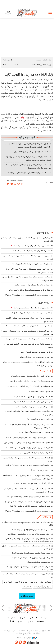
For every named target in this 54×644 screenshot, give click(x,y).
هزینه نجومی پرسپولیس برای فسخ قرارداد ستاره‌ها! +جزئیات (28, 448)
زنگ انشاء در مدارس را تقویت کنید (29, 75)
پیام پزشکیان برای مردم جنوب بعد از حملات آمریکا (32, 402)
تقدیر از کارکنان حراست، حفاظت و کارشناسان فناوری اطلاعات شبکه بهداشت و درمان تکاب (29, 426)
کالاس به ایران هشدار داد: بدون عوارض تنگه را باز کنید (30, 313)
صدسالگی (33, 618)
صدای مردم (11, 618)
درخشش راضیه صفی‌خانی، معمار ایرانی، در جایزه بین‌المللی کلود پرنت (27, 575)
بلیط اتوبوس (27, 587)
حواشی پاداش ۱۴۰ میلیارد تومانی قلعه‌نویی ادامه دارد (30, 376)
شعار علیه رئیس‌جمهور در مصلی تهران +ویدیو (33, 407)
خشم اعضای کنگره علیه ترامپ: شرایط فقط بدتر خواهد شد (28, 386)
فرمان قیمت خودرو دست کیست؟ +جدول (35, 352)
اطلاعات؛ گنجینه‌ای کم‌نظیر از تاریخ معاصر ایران (31, 152)
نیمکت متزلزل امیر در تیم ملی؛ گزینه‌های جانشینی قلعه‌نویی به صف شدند (28, 346)
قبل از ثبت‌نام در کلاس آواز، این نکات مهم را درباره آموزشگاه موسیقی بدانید (30, 568)
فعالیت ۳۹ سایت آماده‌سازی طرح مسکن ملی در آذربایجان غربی (27, 443)
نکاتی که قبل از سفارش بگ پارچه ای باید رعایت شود (31, 530)
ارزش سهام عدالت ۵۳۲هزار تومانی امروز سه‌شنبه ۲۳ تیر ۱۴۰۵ (28, 295)
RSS (12, 621)
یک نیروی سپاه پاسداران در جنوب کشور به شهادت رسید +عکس (27, 326)
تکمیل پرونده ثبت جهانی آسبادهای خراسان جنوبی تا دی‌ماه (28, 437)
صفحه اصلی (47, 60)
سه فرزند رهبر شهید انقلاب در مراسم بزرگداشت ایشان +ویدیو (27, 502)
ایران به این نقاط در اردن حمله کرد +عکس (34, 357)
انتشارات (30, 621)
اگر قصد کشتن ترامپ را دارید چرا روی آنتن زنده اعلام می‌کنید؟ (27, 465)
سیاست (39, 60)
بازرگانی (45, 517)
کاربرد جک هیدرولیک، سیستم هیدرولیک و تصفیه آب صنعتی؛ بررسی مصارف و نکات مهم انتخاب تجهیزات (29, 540)
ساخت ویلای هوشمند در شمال (39, 562)
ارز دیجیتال (37, 587)
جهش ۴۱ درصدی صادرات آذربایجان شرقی (35, 432)
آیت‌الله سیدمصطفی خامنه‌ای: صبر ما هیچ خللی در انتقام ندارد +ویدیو (28, 459)
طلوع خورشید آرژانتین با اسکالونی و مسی (35, 453)
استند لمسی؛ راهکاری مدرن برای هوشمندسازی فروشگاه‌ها (29, 534)
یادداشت (41, 621)
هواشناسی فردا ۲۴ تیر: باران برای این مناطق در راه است (30, 381)
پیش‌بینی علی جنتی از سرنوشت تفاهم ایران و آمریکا (31, 264)
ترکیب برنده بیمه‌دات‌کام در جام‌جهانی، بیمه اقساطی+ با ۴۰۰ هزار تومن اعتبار (27, 547)
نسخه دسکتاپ (27, 596)
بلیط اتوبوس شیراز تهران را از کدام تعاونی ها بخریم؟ (31, 558)
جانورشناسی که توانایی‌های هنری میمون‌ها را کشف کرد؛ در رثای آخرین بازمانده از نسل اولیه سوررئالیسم (28, 145)
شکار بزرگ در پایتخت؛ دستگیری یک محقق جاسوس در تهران (28, 290)
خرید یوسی (34, 582)
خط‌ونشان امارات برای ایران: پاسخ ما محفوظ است (32, 246)
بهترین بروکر (47, 587)
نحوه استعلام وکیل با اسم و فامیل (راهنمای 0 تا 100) (31, 553)
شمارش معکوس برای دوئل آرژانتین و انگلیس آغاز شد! (30, 506)
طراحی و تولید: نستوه (27, 638)
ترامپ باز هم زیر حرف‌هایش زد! (39, 419)
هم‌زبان (22, 618)
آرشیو (20, 621)
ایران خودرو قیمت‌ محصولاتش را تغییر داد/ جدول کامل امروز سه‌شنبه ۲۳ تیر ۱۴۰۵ (29, 271)
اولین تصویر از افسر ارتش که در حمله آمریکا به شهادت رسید (28, 339)
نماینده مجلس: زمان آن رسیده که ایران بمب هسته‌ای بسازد (28, 496)
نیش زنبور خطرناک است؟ (40, 470)
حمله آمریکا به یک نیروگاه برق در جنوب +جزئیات (32, 285)
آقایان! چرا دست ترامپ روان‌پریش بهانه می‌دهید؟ (32, 483)
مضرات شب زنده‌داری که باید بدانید (37, 391)
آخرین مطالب (43, 371)
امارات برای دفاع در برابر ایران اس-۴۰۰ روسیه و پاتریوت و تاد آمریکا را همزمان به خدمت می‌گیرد (28, 158)
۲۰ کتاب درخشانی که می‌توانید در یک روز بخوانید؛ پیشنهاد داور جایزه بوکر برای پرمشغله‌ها (29, 166)
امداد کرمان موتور (46, 582)
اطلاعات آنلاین (27, 13)
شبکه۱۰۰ (44, 618)
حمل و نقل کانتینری (21, 582)
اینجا (22, 117)
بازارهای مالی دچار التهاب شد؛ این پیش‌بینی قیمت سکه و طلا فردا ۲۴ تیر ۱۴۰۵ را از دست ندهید (27, 477)
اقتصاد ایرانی (8, 582)
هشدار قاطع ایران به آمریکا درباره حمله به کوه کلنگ (31, 251)
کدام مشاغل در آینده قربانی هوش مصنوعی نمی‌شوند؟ (28, 173)
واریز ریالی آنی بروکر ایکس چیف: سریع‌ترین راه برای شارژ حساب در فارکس (27, 524)
